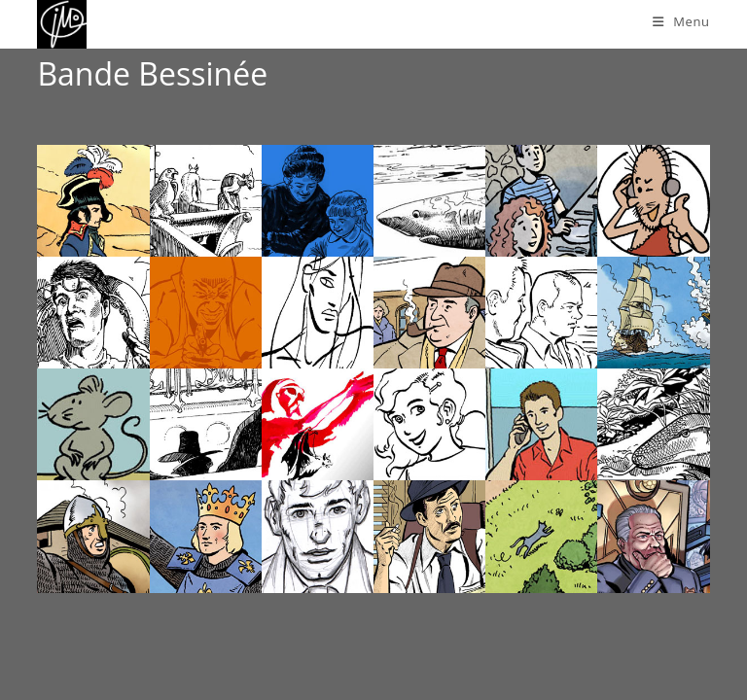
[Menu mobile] (681, 21)
